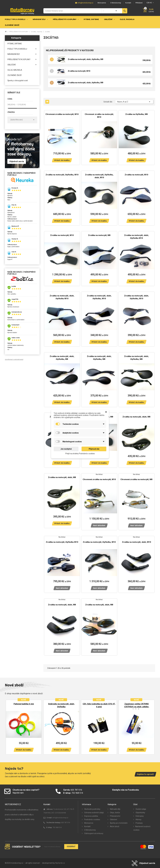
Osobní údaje (141, 809)
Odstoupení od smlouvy (94, 833)
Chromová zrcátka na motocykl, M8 (136, 479)
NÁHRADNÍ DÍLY (14, 54)
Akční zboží (114, 826)
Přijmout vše (94, 449)
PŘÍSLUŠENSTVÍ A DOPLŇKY (19, 59)
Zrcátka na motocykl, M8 (99, 235)
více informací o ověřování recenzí (14, 359)
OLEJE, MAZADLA (15, 70)
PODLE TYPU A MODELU (17, 49)
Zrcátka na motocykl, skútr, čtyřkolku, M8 (85, 59)
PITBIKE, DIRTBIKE (15, 44)
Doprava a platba (91, 816)
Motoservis (89, 823)
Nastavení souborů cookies (142, 828)
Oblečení (113, 820)
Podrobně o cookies (92, 820)
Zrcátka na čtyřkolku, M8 (137, 114)
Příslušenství (115, 816)
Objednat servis (147, 863)
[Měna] (150, 3)
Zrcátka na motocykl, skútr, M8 (136, 417)
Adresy (138, 820)
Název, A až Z (134, 102)
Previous (9, 726)
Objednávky (140, 813)
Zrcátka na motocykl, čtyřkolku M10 (62, 542)
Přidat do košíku (62, 160)
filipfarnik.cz (60, 863)
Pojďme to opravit (145, 774)
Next (151, 726)
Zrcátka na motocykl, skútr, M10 (137, 542)
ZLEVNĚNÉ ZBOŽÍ (14, 75)
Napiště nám (18, 793)
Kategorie (16, 38)
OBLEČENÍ (11, 65)
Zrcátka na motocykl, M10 (79, 71)
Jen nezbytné (66, 449)
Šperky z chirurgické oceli (18, 81)
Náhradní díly (115, 809)
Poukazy (139, 823)
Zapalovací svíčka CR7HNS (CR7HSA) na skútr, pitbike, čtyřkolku (137, 707)
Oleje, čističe (115, 813)
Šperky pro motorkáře (119, 823)
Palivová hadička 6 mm (24, 704)
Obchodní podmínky (92, 809)
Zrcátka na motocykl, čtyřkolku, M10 (62, 175)
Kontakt (87, 826)
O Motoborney (90, 830)
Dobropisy (139, 816)
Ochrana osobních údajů (94, 813)
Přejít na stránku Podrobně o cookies (80, 454)
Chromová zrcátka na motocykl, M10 (62, 114)
